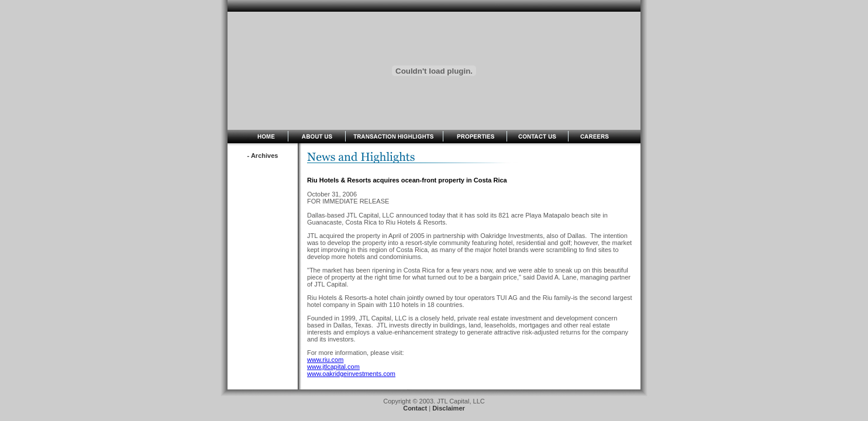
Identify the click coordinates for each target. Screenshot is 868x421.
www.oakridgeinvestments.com (351, 374)
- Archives (263, 156)
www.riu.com (325, 360)
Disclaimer (449, 408)
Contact (415, 408)
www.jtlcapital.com (333, 367)
